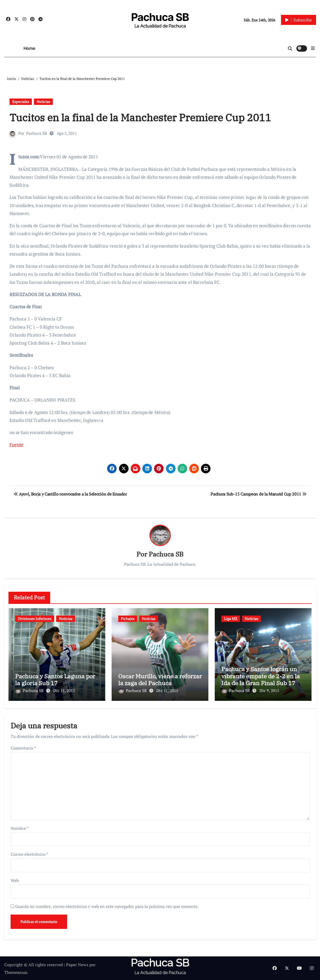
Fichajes (128, 619)
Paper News (77, 964)
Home (30, 48)
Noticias (43, 102)
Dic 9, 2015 (269, 691)
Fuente (17, 445)
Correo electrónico (29, 853)
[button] (313, 48)
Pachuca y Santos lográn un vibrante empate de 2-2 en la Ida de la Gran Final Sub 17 (261, 676)
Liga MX (231, 619)
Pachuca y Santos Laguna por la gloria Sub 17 (55, 680)
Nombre (20, 827)
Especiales (21, 102)
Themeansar (16, 972)
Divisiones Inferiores (35, 619)
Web (15, 880)
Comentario (23, 747)
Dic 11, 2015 (64, 691)
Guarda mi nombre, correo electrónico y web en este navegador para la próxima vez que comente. (107, 906)
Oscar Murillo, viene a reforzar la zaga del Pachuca (160, 680)
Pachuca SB (160, 17)
